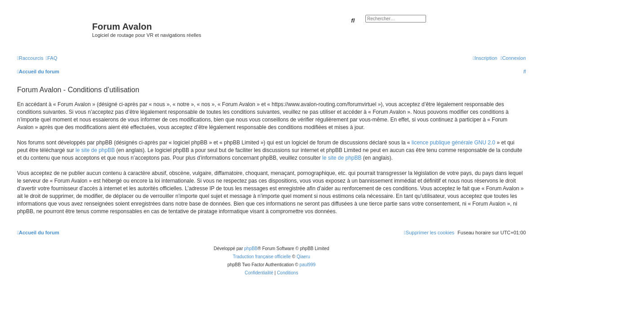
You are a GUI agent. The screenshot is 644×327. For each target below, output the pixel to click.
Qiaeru (303, 257)
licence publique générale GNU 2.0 (453, 143)
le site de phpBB (95, 150)
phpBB (251, 249)
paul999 (308, 265)
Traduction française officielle (262, 257)
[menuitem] (51, 58)
